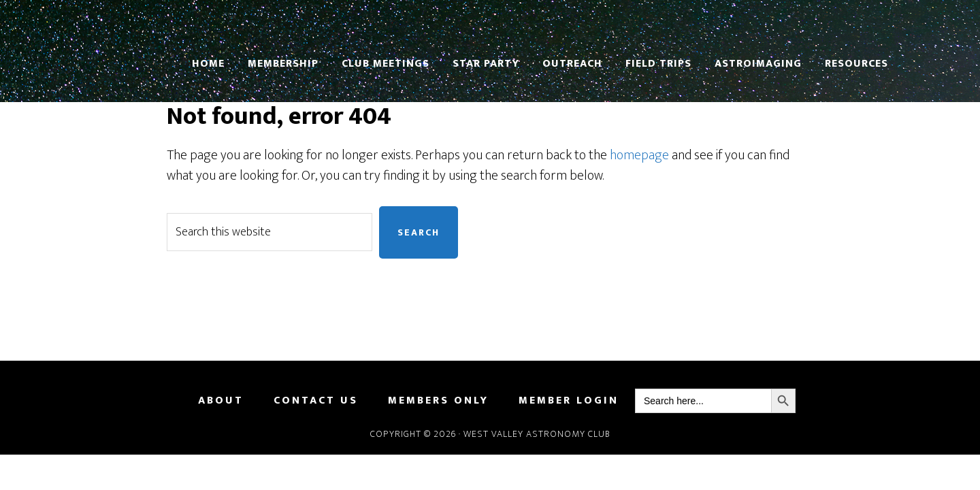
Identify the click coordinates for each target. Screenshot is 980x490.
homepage (639, 155)
